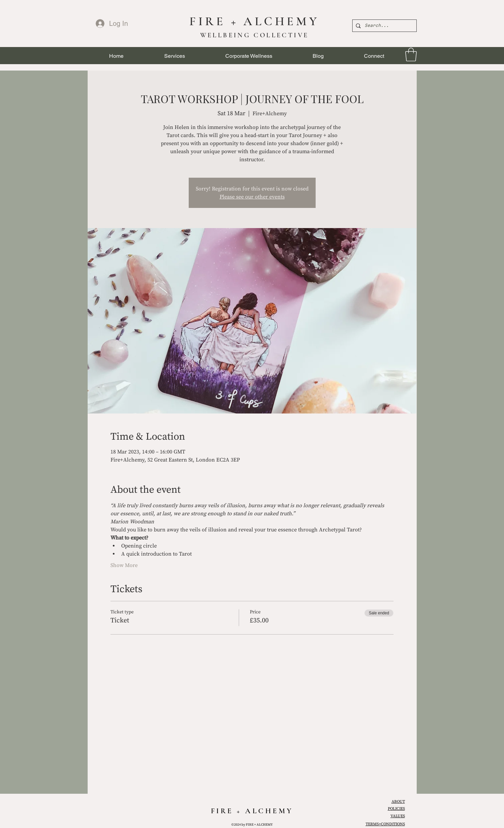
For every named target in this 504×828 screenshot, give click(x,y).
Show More (124, 565)
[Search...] (383, 26)
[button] (175, 56)
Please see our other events (252, 197)
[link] (411, 54)
